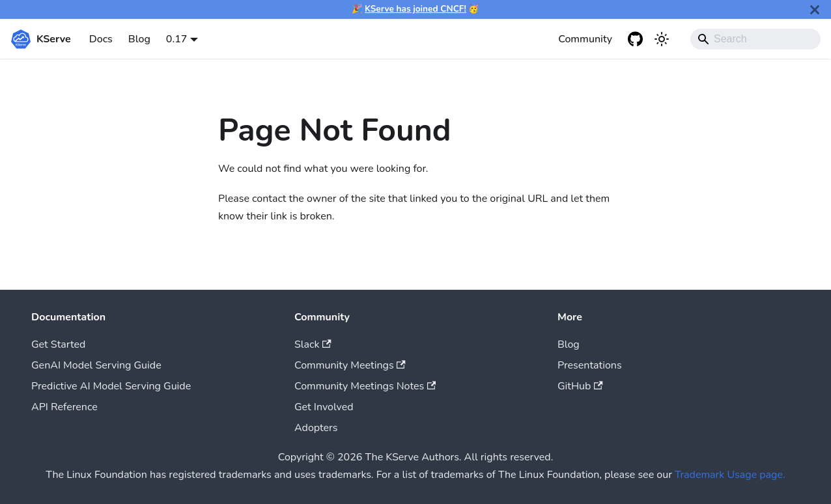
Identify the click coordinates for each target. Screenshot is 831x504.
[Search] (755, 39)
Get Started (58, 344)
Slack (313, 344)
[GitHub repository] (636, 39)
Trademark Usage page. (730, 475)
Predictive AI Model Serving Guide (111, 386)
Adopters (316, 428)
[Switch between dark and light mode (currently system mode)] (662, 39)
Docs (101, 39)
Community (585, 39)
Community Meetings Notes (365, 386)
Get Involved (324, 407)
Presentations (590, 365)
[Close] (815, 9)
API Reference (64, 407)
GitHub (580, 386)
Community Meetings (350, 365)
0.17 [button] (177, 39)
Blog (139, 39)
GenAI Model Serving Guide (96, 365)
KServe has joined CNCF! (415, 9)
